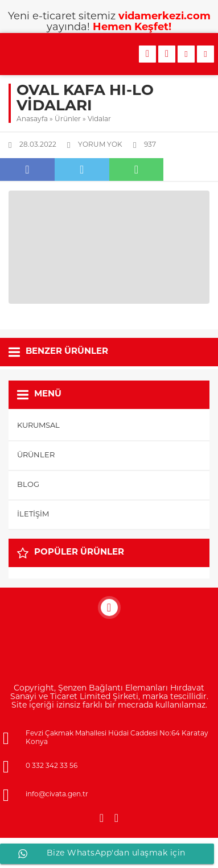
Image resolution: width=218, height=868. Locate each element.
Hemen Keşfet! (132, 28)
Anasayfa (32, 119)
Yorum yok (100, 145)
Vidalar (99, 119)
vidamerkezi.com (164, 17)
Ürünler (68, 119)
